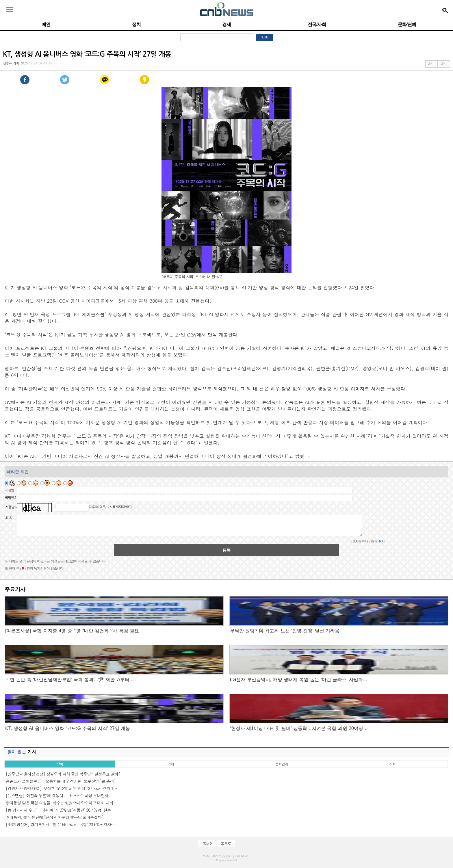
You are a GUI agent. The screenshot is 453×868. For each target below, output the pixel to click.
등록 (226, 550)
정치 (136, 24)
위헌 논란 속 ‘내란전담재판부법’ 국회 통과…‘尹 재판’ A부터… (70, 680)
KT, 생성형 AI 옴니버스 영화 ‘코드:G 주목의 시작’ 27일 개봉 (68, 728)
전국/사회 (317, 24)
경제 (226, 24)
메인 (46, 24)
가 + (431, 64)
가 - (444, 64)
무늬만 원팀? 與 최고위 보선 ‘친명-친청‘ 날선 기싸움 (285, 631)
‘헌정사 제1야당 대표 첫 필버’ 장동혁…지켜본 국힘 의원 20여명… (299, 728)
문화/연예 (407, 24)
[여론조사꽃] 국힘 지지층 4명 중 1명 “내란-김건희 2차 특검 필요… (74, 631)
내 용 (8, 518)
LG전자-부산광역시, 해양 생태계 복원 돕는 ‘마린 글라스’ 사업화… (299, 680)
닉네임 (9, 490)
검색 (264, 38)
